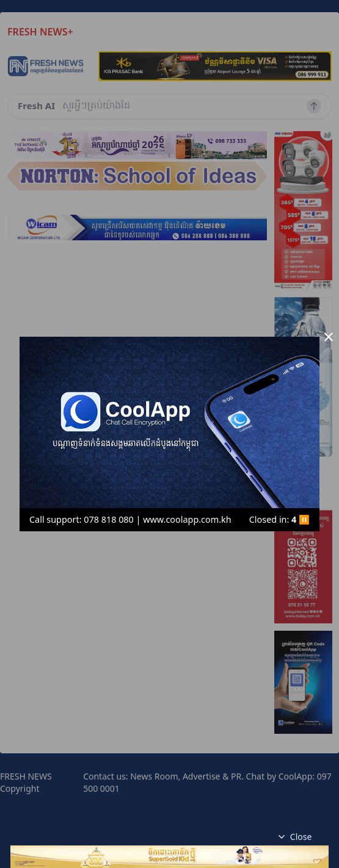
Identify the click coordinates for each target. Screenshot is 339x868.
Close (294, 837)
